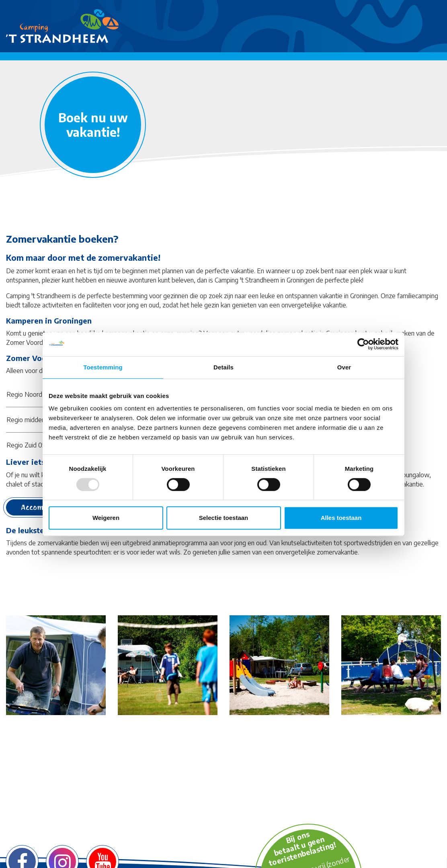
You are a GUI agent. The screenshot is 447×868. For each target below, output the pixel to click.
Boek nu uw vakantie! (93, 125)
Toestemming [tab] (103, 367)
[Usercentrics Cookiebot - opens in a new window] (363, 344)
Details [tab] (223, 367)
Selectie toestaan (224, 518)
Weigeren (106, 518)
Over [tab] (344, 367)
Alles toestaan (341, 518)
